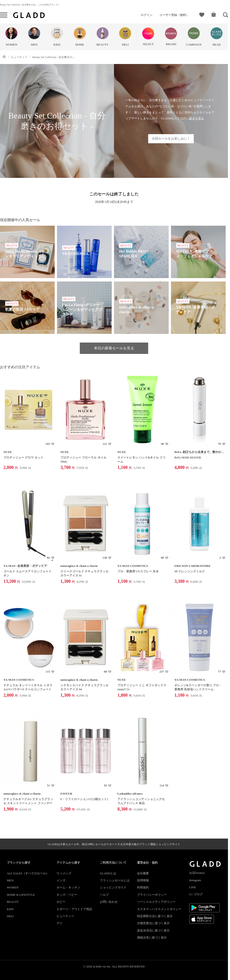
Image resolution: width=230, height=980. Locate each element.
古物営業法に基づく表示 (153, 923)
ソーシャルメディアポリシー (156, 902)
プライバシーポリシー (152, 895)
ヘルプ (104, 895)
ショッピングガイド (113, 887)
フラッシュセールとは (115, 880)
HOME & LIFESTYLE (21, 895)
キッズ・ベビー (67, 895)
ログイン (147, 15)
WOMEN (13, 887)
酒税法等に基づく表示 (152, 938)
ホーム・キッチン (68, 887)
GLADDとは (108, 873)
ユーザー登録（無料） (174, 15)
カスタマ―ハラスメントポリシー (159, 909)
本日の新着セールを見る (114, 348)
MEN (10, 880)
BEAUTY (13, 902)
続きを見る (197, 118)
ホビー (61, 902)
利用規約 (143, 887)
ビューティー (65, 916)
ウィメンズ (64, 873)
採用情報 (143, 880)
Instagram (195, 880)
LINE (193, 887)
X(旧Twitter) (197, 873)
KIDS (10, 909)
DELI (10, 916)
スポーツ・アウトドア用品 (74, 909)
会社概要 (143, 873)
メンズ (61, 880)
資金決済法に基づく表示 (153, 930)
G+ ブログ (196, 894)
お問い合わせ (109, 902)
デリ (59, 923)
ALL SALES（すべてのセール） (28, 873)
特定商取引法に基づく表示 (155, 916)
